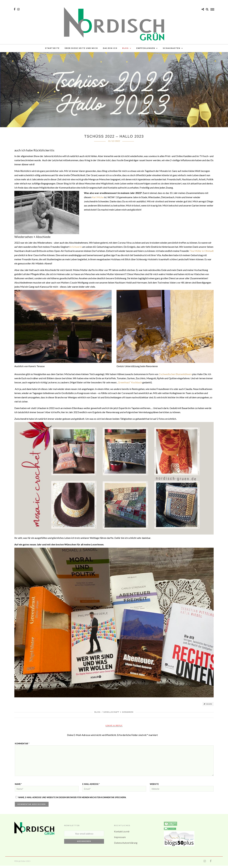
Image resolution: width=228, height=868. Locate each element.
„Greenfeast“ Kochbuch (130, 385)
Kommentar (22, 746)
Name (18, 786)
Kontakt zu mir (122, 834)
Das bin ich (110, 49)
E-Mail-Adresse (91, 786)
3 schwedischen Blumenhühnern (175, 376)
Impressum (120, 839)
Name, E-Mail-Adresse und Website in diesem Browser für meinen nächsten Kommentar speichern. (72, 800)
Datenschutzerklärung (126, 845)
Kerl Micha (98, 199)
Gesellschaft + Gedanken (118, 714)
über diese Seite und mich (81, 49)
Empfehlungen (146, 49)
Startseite (52, 49)
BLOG (125, 49)
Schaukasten (171, 49)
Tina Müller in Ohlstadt (202, 253)
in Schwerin (76, 249)
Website (154, 786)
